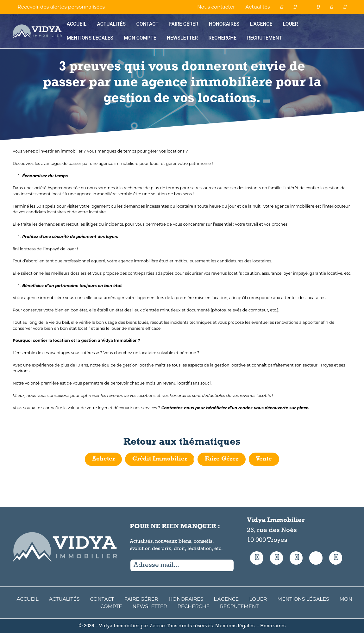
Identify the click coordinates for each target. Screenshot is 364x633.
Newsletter (182, 38)
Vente (264, 459)
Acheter (104, 459)
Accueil (77, 24)
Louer (291, 24)
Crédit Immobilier (160, 459)
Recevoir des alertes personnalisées (61, 7)
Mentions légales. (235, 626)
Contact (147, 24)
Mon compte (140, 38)
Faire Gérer (184, 24)
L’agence (261, 24)
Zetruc (157, 626)
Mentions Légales (90, 38)
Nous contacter (216, 7)
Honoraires (224, 24)
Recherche (223, 38)
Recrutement (265, 38)
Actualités (257, 7)
